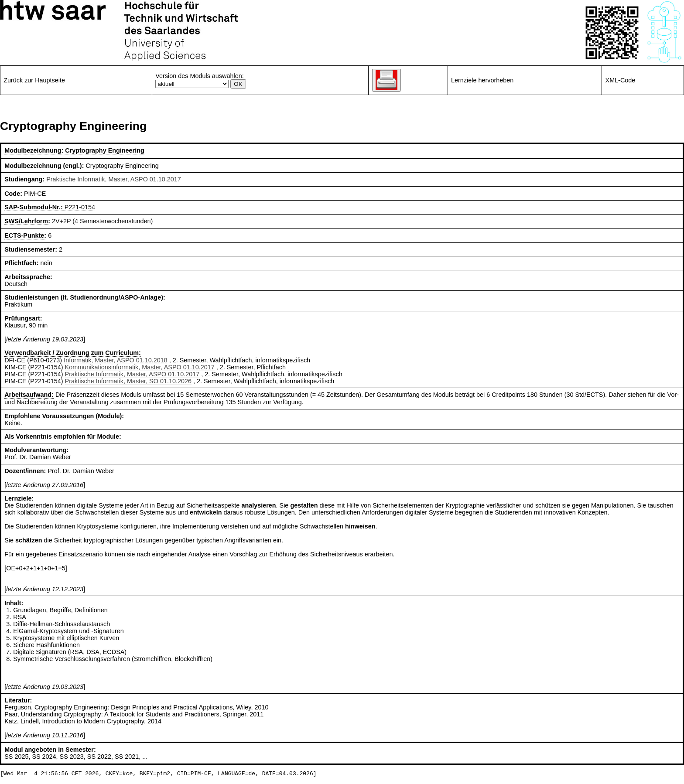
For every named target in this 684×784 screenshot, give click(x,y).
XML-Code (621, 80)
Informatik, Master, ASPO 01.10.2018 (116, 360)
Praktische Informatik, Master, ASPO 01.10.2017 (114, 179)
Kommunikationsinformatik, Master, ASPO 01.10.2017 (140, 367)
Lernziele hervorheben (482, 80)
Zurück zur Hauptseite (34, 80)
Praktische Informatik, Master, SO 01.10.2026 (128, 381)
